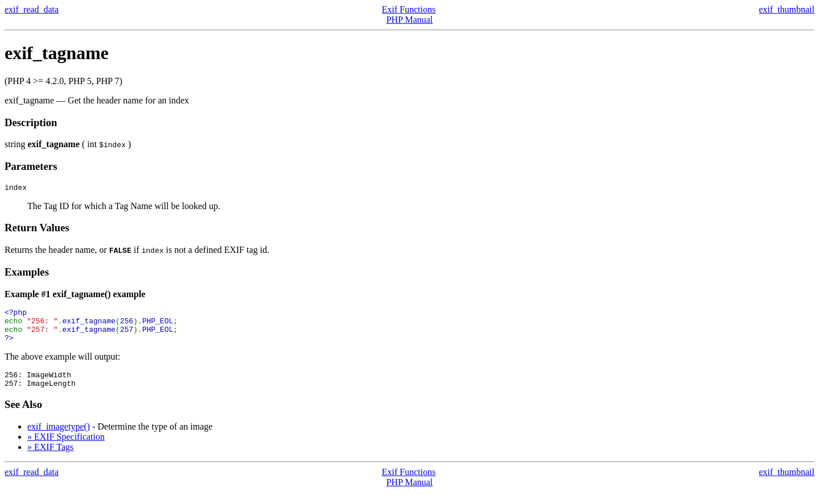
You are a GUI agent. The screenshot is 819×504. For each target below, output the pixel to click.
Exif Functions (409, 9)
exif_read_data (32, 9)
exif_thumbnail (787, 9)
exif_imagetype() (59, 438)
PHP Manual (409, 20)
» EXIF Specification (66, 449)
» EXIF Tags (50, 459)
